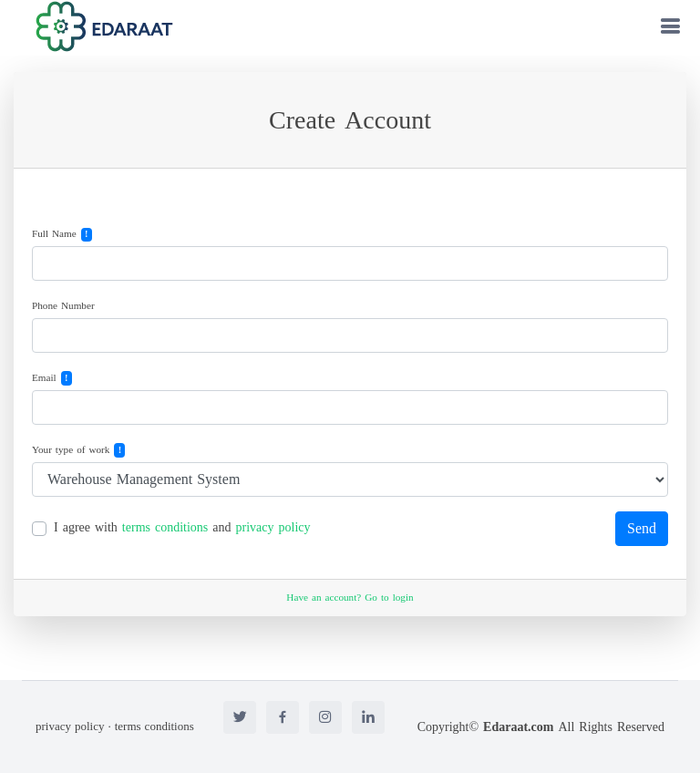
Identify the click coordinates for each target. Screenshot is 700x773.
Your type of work (71, 451)
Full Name (54, 235)
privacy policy (273, 527)
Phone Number (63, 307)
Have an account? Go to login (350, 598)
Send (642, 528)
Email (44, 379)
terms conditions (165, 527)
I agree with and (182, 527)
